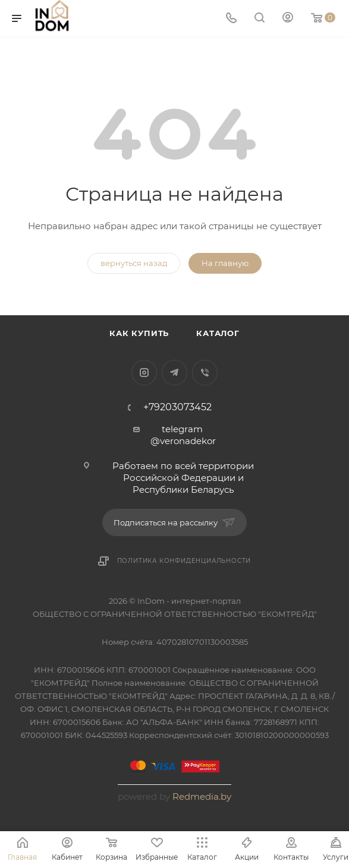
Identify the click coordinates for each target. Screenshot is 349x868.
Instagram (144, 373)
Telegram (174, 373)
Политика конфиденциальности (184, 561)
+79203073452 (177, 407)
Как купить (139, 333)
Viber (205, 373)
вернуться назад (134, 263)
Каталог (218, 333)
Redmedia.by (202, 796)
